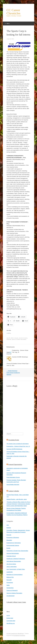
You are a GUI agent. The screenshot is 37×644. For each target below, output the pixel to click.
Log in (8, 615)
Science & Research (12, 590)
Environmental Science (13, 545)
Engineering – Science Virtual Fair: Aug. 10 (18, 446)
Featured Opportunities (15, 464)
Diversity (9, 535)
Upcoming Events (14, 440)
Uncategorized (11, 596)
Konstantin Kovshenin (19, 635)
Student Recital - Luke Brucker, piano (17, 499)
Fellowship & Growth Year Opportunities (17, 551)
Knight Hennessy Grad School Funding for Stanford (13, 373)
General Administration (13, 553)
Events (16, 338)
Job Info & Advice (23, 338)
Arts (8, 525)
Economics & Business (13, 537)
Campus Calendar (14, 491)
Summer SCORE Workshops (20, 357)
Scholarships (10, 588)
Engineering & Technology (14, 543)
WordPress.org (11, 623)
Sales (8, 585)
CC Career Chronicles (13, 12)
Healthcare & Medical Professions (16, 559)
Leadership (10, 572)
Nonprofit (9, 339)
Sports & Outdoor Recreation (19, 339)
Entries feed (10, 618)
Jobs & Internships (12, 567)
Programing (10, 582)
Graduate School (11, 556)
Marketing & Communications (15, 575)
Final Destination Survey (13, 477)
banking (9, 528)
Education (9, 540)
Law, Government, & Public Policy (16, 569)
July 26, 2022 (10, 39)
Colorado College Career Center (16, 602)
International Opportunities (14, 561)
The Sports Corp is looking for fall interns (18, 444)
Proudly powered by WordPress (15, 634)
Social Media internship (13, 485)
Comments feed (11, 621)
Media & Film (10, 577)
